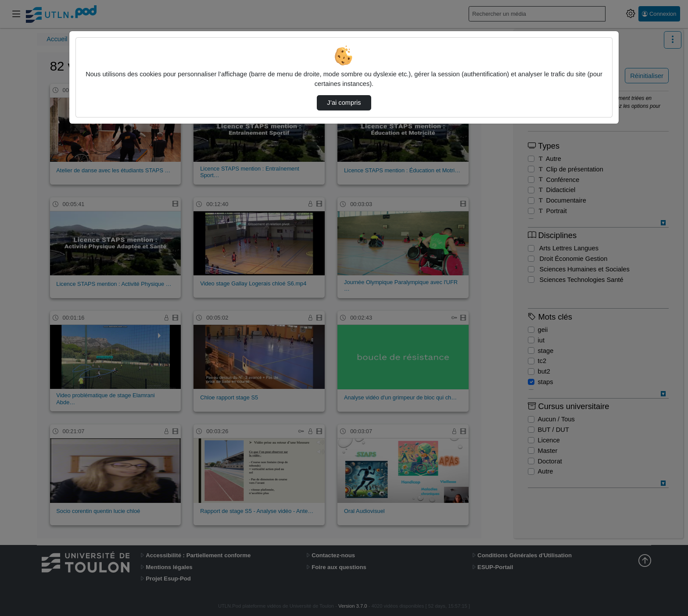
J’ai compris (344, 103)
